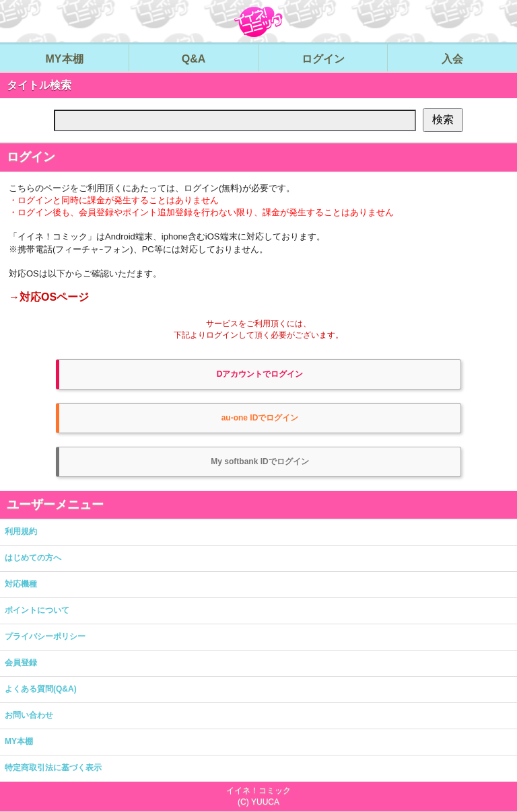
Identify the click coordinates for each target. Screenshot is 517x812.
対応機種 (21, 584)
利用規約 (21, 531)
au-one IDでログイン (260, 418)
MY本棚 (19, 741)
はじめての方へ (33, 558)
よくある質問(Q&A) (41, 689)
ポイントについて (37, 610)
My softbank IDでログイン (260, 462)
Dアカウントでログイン (260, 374)
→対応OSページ (49, 297)
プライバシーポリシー (45, 636)
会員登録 (21, 663)
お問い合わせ (29, 715)
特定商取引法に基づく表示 (53, 768)
